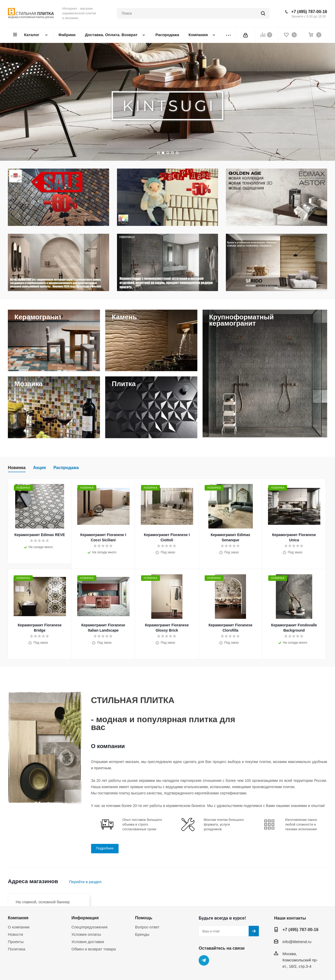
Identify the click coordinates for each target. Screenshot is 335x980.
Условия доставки (88, 942)
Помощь (144, 918)
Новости (15, 934)
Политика (16, 949)
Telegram (204, 960)
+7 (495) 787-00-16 (309, 12)
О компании (19, 927)
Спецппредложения (90, 927)
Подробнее (105, 848)
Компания (18, 918)
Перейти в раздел (85, 882)
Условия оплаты (86, 934)
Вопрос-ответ (147, 927)
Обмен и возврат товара (94, 949)
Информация (85, 918)
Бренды (142, 934)
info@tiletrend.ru (297, 942)
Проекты (16, 942)
